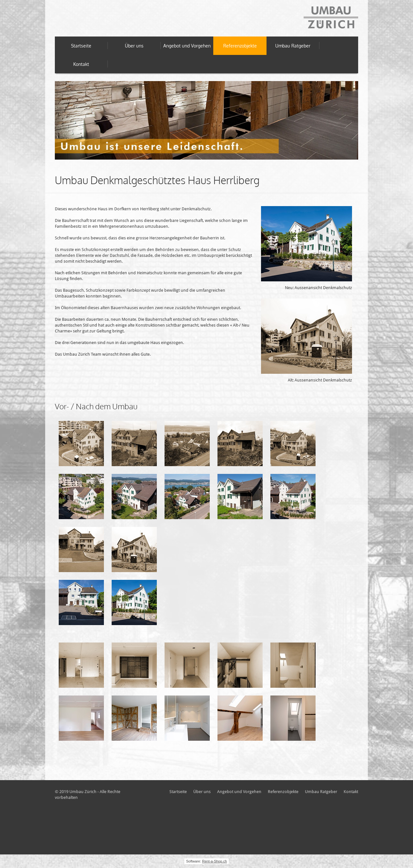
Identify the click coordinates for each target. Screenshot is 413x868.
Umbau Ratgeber (293, 46)
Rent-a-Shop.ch (214, 861)
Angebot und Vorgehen (187, 46)
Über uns (134, 46)
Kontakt (81, 64)
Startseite (81, 46)
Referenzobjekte (240, 46)
